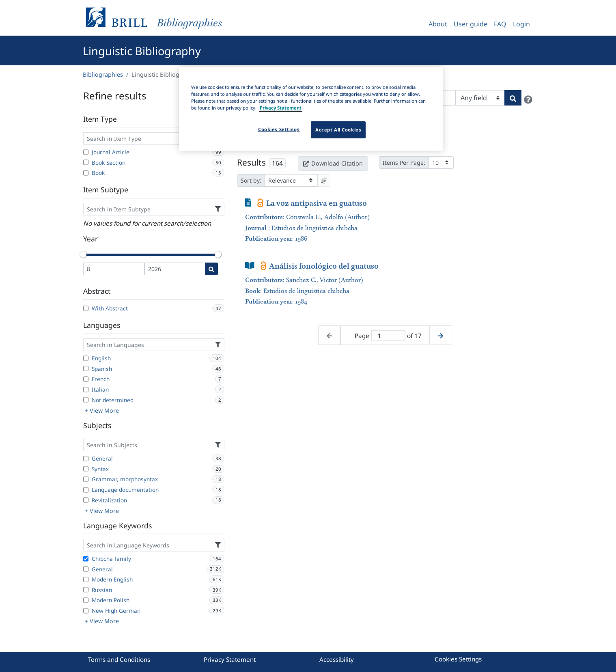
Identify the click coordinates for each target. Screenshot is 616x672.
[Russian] (86, 590)
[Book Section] (86, 162)
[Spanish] (86, 368)
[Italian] (86, 390)
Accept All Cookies (338, 130)
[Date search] (211, 269)
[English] (86, 358)
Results (251, 162)
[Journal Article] (86, 152)
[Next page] (440, 335)
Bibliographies (103, 74)
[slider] (83, 254)
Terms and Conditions (119, 659)
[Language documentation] (86, 490)
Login (521, 24)
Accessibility (337, 659)
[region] (311, 109)
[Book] (86, 173)
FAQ (500, 24)
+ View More (102, 410)
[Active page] (388, 336)
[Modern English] (86, 579)
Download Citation (333, 163)
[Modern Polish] (86, 600)
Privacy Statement (230, 659)
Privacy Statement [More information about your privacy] (281, 108)
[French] (86, 379)
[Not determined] (86, 400)
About (438, 24)
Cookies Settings (458, 659)
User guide (471, 24)
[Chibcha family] (86, 559)
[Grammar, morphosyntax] (86, 479)
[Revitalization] (86, 500)
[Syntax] (86, 469)
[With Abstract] (86, 308)
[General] (86, 459)
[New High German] (86, 611)
